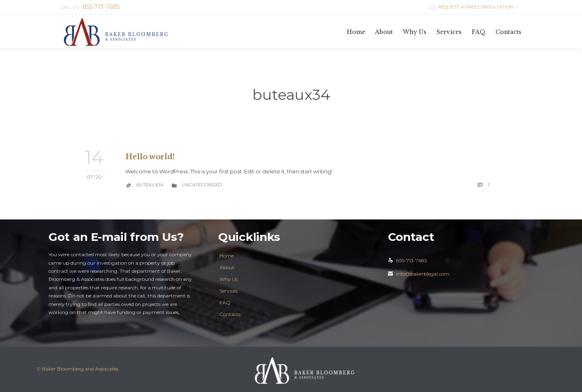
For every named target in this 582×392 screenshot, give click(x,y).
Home (227, 256)
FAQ (225, 302)
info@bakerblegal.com (419, 274)
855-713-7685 (407, 260)
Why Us (229, 279)
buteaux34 (291, 95)
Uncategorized (201, 185)
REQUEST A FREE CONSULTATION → (474, 7)
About (227, 267)
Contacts (230, 314)
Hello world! (150, 157)
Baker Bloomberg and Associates (80, 369)
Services (229, 291)
